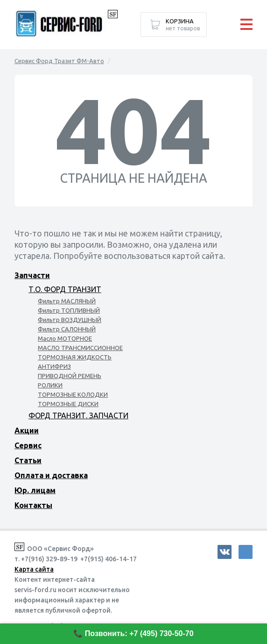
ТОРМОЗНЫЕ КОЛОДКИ (73, 394)
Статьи (28, 460)
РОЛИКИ (50, 385)
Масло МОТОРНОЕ (65, 338)
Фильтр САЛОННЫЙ (67, 329)
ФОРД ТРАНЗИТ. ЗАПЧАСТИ (78, 415)
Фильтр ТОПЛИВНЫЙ (69, 310)
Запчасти (32, 275)
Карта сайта (34, 569)
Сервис (28, 445)
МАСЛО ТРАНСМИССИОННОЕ (80, 348)
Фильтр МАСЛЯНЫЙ (67, 301)
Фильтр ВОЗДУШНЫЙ (70, 320)
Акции (27, 430)
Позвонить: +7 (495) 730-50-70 (139, 633)
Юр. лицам (35, 490)
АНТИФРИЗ (54, 366)
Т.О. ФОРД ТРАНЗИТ (65, 289)
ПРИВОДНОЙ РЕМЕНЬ (70, 376)
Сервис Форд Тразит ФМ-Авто (59, 61)
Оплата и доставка (51, 475)
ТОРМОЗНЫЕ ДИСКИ (68, 404)
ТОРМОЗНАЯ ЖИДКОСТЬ (75, 357)
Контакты (33, 505)
